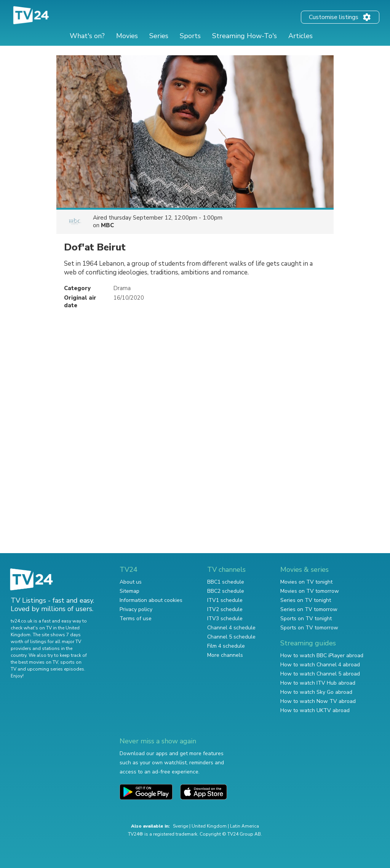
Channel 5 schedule (231, 637)
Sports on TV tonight (306, 619)
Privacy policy (136, 609)
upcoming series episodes (56, 669)
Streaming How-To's (245, 36)
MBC (107, 225)
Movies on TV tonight (306, 582)
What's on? (87, 36)
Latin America (245, 826)
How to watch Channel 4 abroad (320, 665)
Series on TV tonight (306, 600)
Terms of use (136, 619)
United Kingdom (209, 826)
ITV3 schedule (225, 619)
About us (131, 582)
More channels (225, 655)
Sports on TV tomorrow (309, 628)
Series (159, 36)
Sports (190, 36)
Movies (127, 36)
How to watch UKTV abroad (315, 710)
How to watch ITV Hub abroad (318, 683)
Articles (300, 36)
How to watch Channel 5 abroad (320, 674)
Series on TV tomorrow (309, 609)
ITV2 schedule (225, 609)
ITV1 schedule (225, 600)
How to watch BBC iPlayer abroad (322, 655)
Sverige (181, 826)
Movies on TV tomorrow (310, 591)
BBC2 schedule (226, 591)
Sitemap (129, 591)
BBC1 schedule (226, 582)
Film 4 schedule (226, 646)
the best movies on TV (34, 662)
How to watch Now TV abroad (318, 701)
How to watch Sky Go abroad (316, 692)
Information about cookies (151, 600)
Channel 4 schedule (231, 628)
